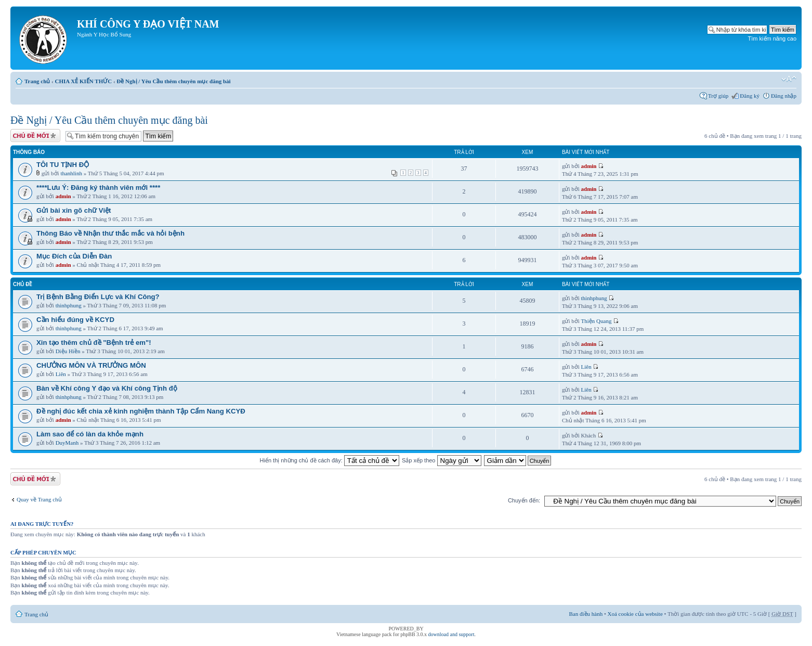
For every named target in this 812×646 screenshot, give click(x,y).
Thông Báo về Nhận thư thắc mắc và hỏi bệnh (110, 233)
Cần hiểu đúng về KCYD (75, 320)
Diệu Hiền (68, 351)
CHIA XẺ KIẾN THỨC (83, 81)
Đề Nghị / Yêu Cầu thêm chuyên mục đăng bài (173, 81)
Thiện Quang (597, 321)
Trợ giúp (718, 96)
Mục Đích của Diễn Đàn (74, 256)
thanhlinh (71, 173)
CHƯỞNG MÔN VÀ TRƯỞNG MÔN (91, 365)
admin (589, 166)
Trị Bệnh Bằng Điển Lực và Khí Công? (98, 297)
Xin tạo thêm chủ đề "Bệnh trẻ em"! (94, 343)
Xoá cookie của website (635, 614)
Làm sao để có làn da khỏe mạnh (90, 434)
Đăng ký (750, 96)
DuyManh (67, 443)
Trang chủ (37, 81)
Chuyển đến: (524, 500)
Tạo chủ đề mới (35, 135)
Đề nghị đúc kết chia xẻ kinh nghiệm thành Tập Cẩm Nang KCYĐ (141, 411)
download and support (451, 634)
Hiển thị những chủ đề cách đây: (330, 460)
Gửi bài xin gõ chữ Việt (74, 210)
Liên (61, 374)
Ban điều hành (586, 614)
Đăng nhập (784, 96)
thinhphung (69, 305)
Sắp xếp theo (442, 460)
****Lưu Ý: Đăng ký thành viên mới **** (98, 188)
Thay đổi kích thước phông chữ (789, 79)
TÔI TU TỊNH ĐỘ (63, 165)
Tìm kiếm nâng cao (772, 38)
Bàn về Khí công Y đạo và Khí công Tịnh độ (107, 388)
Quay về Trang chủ (39, 499)
